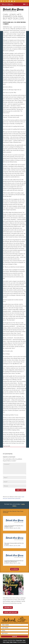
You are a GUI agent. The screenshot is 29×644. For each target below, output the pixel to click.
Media (11, 642)
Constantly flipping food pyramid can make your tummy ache (14, 561)
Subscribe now (8, 608)
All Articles (15, 569)
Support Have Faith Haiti (11, 612)
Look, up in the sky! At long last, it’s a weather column (14, 526)
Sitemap (15, 642)
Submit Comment (21, 490)
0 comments (6, 24)
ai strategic (24, 642)
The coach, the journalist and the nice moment (14, 544)
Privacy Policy (19, 640)
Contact (8, 642)
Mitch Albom (7, 22)
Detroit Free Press (21, 22)
